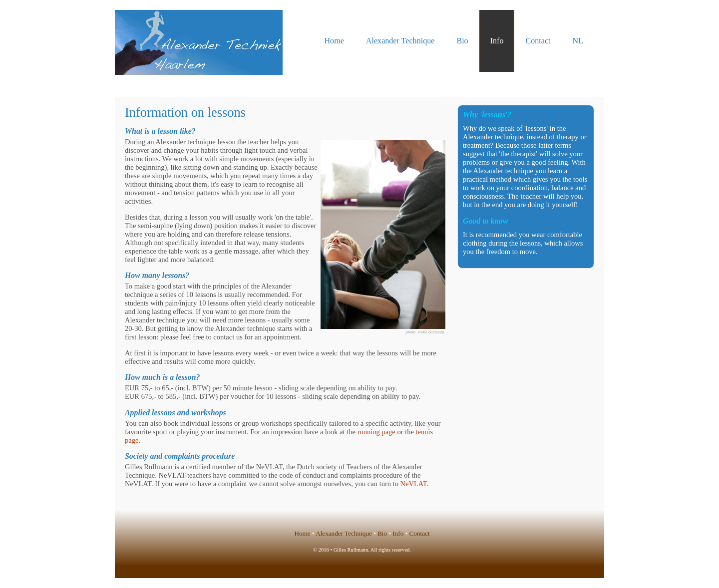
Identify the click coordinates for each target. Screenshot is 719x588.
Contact (538, 41)
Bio (462, 41)
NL (578, 41)
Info (497, 41)
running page (376, 432)
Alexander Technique (400, 41)
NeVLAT (414, 484)
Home (334, 41)
